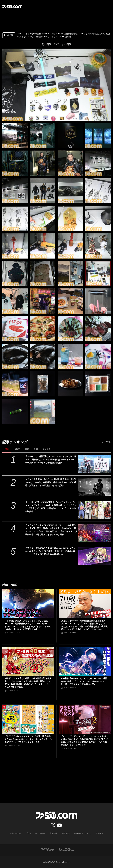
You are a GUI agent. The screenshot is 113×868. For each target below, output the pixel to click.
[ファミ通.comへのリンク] (12, 6)
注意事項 (65, 834)
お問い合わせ (18, 834)
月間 (36, 449)
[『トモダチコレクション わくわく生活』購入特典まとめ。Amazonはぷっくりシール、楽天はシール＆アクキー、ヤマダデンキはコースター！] (28, 719)
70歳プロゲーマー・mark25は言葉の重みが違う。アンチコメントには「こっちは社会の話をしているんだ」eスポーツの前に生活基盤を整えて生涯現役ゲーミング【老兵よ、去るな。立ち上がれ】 (84, 625)
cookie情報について (81, 834)
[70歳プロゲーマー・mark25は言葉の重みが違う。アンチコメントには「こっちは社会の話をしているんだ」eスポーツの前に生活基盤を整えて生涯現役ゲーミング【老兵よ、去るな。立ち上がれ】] (85, 604)
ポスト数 (46, 449)
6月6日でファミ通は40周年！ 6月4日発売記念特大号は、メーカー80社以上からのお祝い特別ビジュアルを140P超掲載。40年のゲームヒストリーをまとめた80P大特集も (28, 683)
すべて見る (106, 442)
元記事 (8, 35)
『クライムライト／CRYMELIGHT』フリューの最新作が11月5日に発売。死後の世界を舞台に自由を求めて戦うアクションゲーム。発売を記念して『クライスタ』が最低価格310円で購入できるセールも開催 (51, 530)
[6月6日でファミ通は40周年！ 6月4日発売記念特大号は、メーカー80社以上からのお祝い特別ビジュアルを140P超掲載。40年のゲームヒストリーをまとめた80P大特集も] (28, 661)
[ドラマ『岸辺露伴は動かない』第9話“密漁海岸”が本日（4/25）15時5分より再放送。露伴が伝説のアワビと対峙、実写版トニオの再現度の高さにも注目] (94, 487)
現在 (7, 449)
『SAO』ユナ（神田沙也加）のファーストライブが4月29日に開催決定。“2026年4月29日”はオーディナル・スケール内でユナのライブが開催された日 (51, 460)
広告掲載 (97, 834)
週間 (27, 449)
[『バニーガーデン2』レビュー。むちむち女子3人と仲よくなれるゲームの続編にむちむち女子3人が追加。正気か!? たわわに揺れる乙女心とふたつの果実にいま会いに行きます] (85, 719)
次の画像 (67, 44)
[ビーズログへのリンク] (66, 849)
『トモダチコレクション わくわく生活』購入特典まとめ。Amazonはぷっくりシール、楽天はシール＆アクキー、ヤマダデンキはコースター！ (28, 739)
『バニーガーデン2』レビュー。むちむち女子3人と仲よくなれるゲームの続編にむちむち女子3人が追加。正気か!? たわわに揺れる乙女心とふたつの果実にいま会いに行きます (84, 741)
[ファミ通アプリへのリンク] (48, 849)
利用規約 (53, 834)
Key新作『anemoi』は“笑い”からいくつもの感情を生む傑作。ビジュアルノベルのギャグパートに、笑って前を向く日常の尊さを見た (84, 681)
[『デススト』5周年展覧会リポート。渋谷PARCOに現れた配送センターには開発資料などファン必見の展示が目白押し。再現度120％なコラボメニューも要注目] (15, 136)
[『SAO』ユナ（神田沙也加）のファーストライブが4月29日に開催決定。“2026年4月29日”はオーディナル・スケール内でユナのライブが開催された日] (94, 464)
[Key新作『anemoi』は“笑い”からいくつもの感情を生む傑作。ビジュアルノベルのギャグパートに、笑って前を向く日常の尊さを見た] (85, 661)
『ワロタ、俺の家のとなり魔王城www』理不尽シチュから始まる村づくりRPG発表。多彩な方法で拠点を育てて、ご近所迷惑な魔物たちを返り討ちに (50, 551)
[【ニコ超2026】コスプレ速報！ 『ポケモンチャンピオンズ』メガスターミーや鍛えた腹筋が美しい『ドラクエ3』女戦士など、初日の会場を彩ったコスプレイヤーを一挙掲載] (94, 510)
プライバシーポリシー (36, 834)
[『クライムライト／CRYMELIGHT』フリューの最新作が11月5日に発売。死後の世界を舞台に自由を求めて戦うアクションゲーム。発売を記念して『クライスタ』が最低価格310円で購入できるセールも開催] (94, 533)
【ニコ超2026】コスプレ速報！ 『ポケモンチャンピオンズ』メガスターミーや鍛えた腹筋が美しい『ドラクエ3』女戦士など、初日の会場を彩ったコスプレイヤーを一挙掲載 (51, 507)
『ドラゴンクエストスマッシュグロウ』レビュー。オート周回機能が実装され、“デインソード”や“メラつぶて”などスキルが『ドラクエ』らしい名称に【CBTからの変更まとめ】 (28, 625)
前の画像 (46, 44)
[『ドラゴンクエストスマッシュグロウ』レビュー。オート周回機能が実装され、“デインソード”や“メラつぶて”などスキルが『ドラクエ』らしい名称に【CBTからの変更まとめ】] (28, 604)
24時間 (17, 449)
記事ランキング (15, 442)
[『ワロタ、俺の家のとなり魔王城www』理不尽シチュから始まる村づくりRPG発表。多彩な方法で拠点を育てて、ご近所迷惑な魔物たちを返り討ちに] (94, 556)
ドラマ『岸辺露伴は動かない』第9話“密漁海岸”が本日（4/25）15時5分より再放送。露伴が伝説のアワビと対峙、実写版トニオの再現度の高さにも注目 (51, 482)
